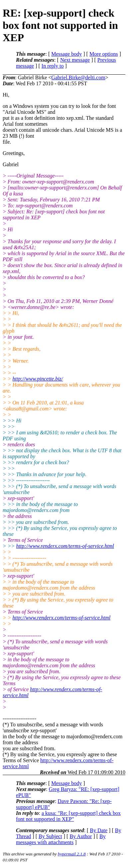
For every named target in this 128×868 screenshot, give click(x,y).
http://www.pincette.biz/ (38, 379)
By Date (99, 830)
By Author (81, 836)
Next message (75, 60)
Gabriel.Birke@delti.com (78, 77)
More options (104, 54)
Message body (66, 54)
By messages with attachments (61, 839)
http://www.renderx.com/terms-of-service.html (65, 546)
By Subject (50, 836)
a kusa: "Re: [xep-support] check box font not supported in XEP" (68, 816)
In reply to (53, 66)
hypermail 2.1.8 (72, 854)
